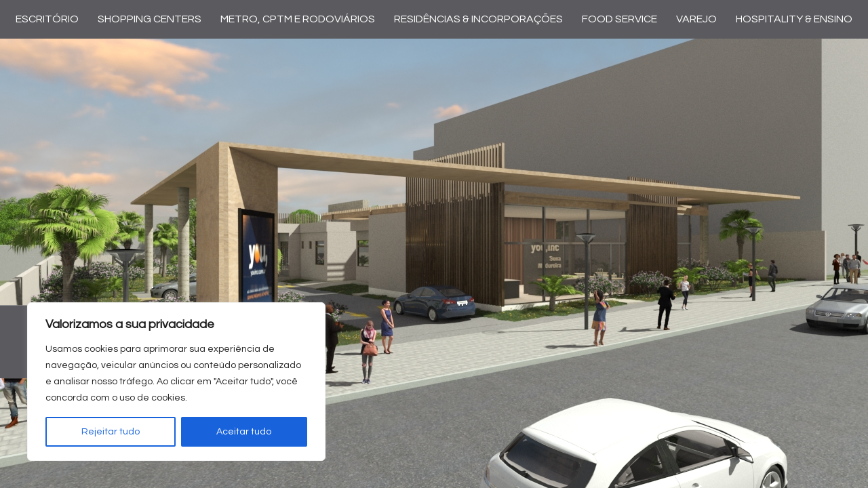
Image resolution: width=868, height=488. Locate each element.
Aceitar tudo (244, 432)
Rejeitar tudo (111, 432)
